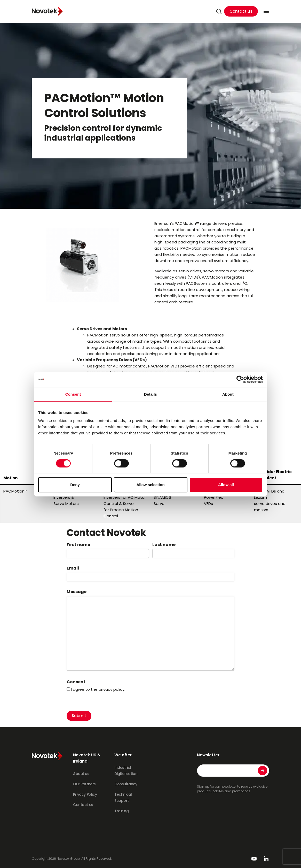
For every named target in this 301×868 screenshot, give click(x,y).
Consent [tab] (73, 394)
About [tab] (228, 394)
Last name (164, 545)
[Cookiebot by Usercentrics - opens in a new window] (240, 379)
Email (73, 568)
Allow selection (150, 485)
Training (122, 811)
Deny (75, 485)
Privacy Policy (85, 794)
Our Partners (84, 784)
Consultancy (126, 784)
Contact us (241, 11)
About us (81, 774)
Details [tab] (150, 394)
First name (78, 545)
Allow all (226, 485)
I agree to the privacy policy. (98, 689)
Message (77, 592)
